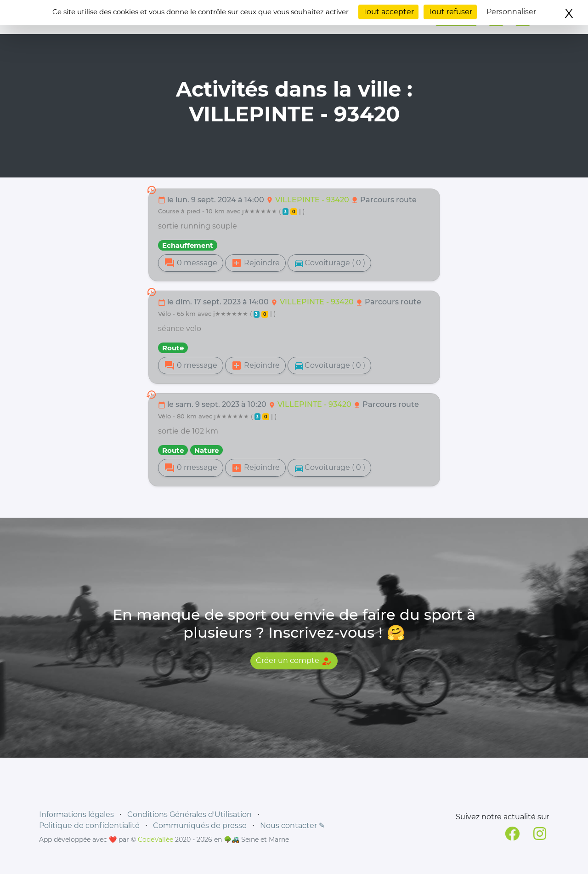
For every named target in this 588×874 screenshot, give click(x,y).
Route (173, 348)
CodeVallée (155, 840)
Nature (206, 450)
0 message (191, 263)
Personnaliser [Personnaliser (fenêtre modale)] (511, 12)
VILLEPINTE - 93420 (313, 200)
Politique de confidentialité (89, 825)
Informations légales (76, 814)
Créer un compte (294, 661)
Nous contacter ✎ (292, 825)
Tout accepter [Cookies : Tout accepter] (388, 12)
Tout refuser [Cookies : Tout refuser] (450, 12)
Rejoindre (255, 263)
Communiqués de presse (200, 825)
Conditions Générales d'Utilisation (189, 814)
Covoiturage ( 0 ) (329, 263)
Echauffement (188, 245)
